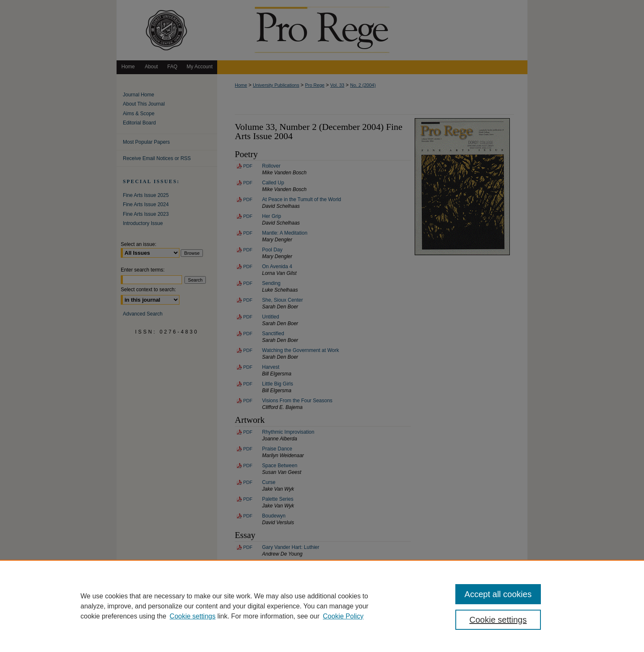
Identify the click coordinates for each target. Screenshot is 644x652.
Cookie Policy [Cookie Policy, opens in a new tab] (343, 616)
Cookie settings (193, 616)
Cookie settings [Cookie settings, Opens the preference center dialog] (498, 620)
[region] (322, 606)
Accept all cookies (498, 594)
